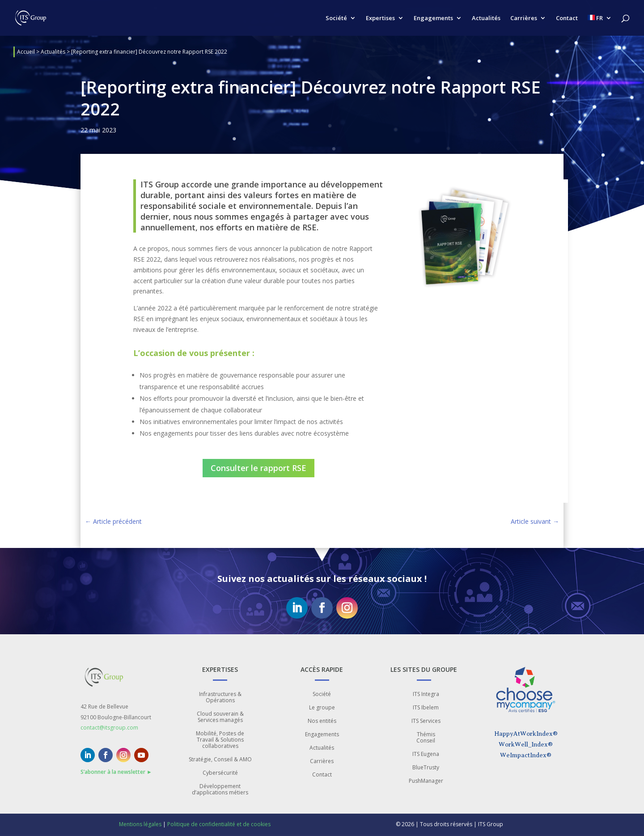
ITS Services (426, 721)
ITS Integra (426, 694)
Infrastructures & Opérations (220, 698)
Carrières (524, 18)
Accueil (26, 52)
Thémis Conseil (426, 738)
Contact (567, 18)
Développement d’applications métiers (220, 790)
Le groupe (322, 708)
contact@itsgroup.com (109, 728)
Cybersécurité (220, 773)
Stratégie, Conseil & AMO (220, 760)
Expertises (380, 18)
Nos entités (322, 721)
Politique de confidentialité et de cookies (219, 824)
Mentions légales (140, 824)
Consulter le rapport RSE (258, 468)
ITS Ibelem (426, 708)
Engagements (433, 18)
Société (336, 18)
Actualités (486, 18)
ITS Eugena (426, 754)
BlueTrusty (426, 768)
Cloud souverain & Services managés (220, 717)
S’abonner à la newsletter (116, 772)
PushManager (426, 781)
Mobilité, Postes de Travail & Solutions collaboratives (220, 740)
